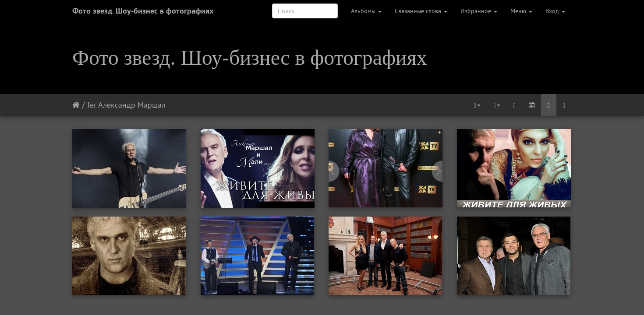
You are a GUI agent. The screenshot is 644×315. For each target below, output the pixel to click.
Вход (555, 11)
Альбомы (366, 11)
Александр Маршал (132, 105)
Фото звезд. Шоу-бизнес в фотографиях (143, 11)
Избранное (479, 11)
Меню (521, 11)
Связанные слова (421, 11)
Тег (91, 105)
